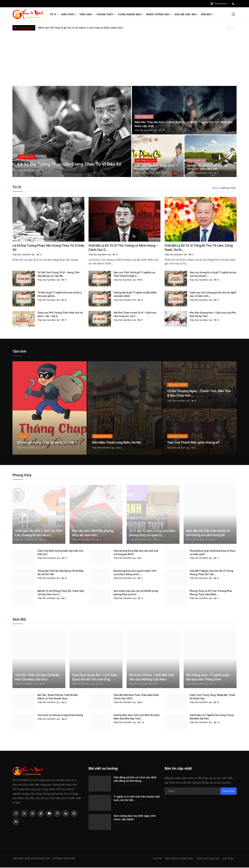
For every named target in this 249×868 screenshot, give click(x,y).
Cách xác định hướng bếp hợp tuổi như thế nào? (60, 553)
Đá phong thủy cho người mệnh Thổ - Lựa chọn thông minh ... (136, 573)
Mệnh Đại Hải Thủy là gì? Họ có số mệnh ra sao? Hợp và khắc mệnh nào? (81, 28)
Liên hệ (156, 859)
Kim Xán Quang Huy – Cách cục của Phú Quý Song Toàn (213, 315)
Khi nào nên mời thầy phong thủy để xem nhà (93, 533)
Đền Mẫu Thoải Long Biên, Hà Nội (119, 443)
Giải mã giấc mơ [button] (186, 14)
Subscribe (229, 792)
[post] (72, 131)
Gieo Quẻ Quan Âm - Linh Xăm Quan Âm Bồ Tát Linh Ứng (95, 678)
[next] (234, 28)
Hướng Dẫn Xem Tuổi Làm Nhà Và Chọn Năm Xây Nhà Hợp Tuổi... (137, 717)
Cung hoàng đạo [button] (131, 14)
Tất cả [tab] (215, 188)
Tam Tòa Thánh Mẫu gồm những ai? (197, 443)
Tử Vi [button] (54, 14)
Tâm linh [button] (87, 14)
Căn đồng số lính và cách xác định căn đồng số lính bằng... (135, 780)
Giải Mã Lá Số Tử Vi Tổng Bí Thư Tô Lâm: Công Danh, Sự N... (198, 248)
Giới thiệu (228, 859)
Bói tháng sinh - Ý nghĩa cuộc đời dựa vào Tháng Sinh (208, 678)
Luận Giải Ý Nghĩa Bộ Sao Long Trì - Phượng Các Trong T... (157, 167)
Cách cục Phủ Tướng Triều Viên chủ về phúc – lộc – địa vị (60, 315)
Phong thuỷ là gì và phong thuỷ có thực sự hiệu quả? (213, 553)
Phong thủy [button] (106, 14)
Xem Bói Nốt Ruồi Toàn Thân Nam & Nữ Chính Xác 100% (136, 697)
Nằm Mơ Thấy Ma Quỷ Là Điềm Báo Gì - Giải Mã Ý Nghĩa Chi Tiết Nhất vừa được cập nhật (182, 124)
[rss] (16, 822)
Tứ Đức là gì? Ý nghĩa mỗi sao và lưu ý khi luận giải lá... (60, 295)
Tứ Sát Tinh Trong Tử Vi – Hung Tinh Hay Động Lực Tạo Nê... (59, 275)
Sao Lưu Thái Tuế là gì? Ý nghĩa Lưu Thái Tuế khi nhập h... (134, 275)
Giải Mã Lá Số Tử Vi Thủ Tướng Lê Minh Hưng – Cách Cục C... (121, 248)
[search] (233, 14)
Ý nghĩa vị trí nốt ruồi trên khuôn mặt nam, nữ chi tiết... (137, 799)
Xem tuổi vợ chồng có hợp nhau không (60, 716)
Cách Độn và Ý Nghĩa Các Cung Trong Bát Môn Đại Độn (212, 717)
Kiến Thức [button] (69, 14)
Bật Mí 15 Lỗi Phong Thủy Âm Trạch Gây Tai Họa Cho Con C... (61, 593)
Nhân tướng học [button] (159, 14)
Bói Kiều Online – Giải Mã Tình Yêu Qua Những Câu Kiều (151, 678)
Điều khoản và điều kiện (178, 859)
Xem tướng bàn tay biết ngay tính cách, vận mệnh (135, 818)
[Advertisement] (124, 56)
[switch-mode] (234, 4)
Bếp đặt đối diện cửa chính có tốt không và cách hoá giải (208, 533)
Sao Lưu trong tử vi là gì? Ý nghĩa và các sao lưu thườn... (213, 275)
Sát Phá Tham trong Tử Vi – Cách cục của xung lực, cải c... (135, 315)
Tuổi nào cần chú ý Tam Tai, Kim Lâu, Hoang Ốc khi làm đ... (39, 533)
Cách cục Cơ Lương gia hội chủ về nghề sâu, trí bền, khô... (213, 295)
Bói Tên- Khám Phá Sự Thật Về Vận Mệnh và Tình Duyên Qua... (58, 697)
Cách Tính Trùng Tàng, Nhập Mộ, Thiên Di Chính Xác (213, 697)
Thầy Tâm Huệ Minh (28, 170)
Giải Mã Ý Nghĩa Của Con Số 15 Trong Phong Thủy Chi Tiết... (211, 573)
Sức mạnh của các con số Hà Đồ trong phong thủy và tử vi (136, 593)
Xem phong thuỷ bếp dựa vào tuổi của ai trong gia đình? (136, 553)
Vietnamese (218, 3)
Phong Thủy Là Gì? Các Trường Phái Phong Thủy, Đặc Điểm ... (211, 593)
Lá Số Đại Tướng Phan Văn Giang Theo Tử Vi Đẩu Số (47, 248)
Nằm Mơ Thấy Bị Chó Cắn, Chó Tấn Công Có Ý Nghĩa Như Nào (208, 167)
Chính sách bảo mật (207, 859)
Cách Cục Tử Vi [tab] (228, 188)
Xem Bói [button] (207, 14)
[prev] (229, 28)
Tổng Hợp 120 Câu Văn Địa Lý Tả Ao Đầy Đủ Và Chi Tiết (61, 573)
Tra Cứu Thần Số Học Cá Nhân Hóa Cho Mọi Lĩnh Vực (37, 678)
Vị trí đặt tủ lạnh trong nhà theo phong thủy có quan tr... (152, 533)
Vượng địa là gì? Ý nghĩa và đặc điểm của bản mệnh (135, 295)
